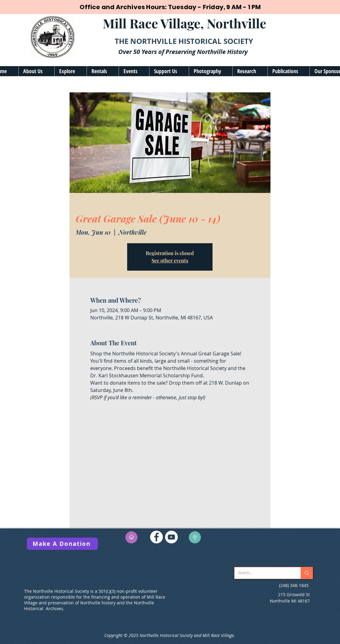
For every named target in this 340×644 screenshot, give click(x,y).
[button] (36, 71)
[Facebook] (156, 537)
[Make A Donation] (62, 544)
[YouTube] (171, 537)
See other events (170, 260)
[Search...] (263, 573)
